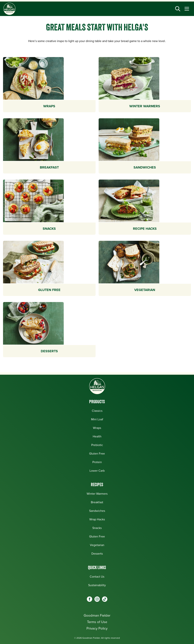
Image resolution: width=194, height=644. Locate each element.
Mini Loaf (97, 419)
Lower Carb (97, 471)
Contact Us (97, 577)
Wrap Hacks (97, 519)
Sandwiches (97, 511)
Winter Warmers (97, 494)
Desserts (97, 554)
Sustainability (97, 585)
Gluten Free (97, 454)
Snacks (97, 528)
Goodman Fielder (97, 615)
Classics (97, 411)
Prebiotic (97, 445)
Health (97, 436)
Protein (97, 462)
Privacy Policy (97, 628)
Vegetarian (97, 545)
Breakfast (97, 502)
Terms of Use (97, 622)
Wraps (97, 428)
